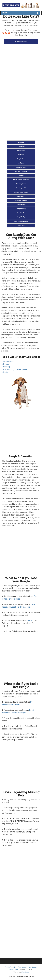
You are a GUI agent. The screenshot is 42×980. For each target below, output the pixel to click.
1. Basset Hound (8, 361)
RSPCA (29, 620)
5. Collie (5, 372)
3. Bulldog (6, 367)
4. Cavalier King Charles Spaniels (15, 369)
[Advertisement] (21, 68)
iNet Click (25, 972)
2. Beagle (5, 364)
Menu (4, 13)
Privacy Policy (29, 976)
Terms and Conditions (15, 976)
